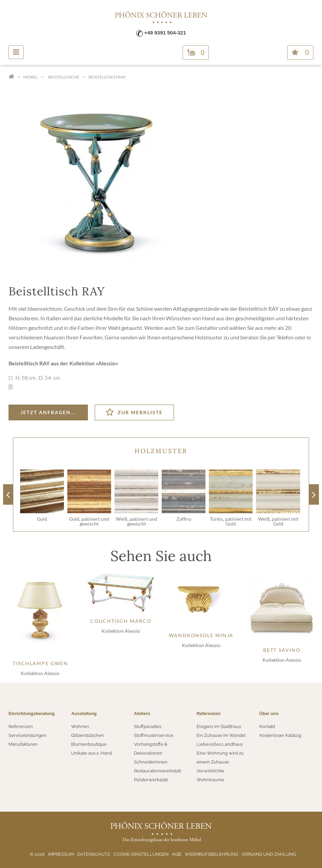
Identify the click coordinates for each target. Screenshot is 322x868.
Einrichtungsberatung (32, 713)
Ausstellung (84, 713)
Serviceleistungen (28, 735)
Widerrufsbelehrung (211, 854)
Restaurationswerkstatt (158, 771)
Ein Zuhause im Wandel (221, 735)
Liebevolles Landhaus (220, 744)
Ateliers (142, 713)
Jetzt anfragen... (48, 412)
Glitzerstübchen (88, 735)
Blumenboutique (89, 744)
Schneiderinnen (151, 762)
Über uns (269, 713)
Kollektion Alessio (40, 673)
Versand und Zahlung (269, 854)
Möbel (30, 77)
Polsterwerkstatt (151, 780)
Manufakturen (23, 744)
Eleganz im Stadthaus (219, 726)
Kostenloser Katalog (280, 735)
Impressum (61, 854)
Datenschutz (94, 854)
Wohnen (80, 726)
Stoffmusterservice (154, 735)
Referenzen (21, 726)
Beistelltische (64, 77)
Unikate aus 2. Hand (91, 753)
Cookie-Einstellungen (141, 854)
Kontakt (267, 726)
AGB (177, 854)
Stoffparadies (148, 726)
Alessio (107, 363)
